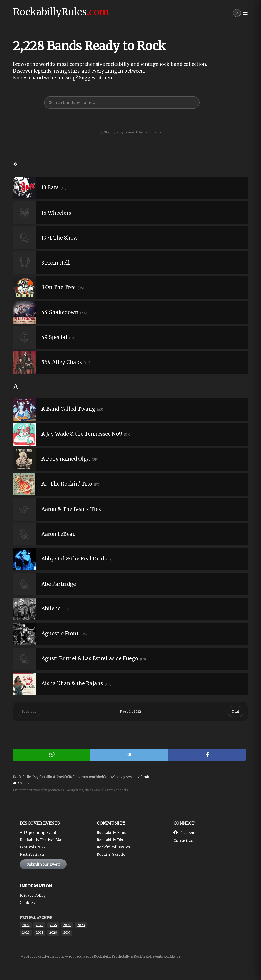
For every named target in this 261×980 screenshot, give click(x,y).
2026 (39, 927)
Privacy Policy (33, 897)
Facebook (185, 834)
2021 (39, 934)
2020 (53, 934)
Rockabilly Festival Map (42, 841)
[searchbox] (122, 103)
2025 (53, 927)
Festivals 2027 (33, 848)
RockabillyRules (61, 12)
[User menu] (237, 14)
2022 (26, 934)
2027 (26, 927)
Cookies (27, 904)
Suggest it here (96, 78)
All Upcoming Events (39, 834)
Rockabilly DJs (110, 841)
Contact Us (183, 842)
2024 (67, 927)
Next (235, 712)
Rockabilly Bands (113, 834)
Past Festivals (32, 856)
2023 (81, 927)
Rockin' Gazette (111, 856)
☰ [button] (246, 13)
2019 (67, 934)
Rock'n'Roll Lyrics (113, 848)
